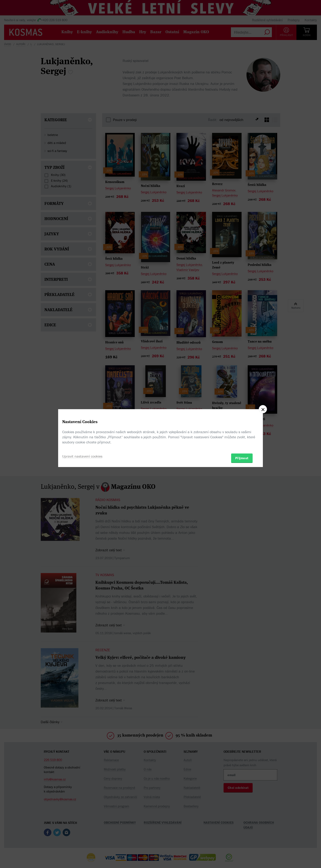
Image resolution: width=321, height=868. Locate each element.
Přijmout (242, 458)
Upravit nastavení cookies (82, 456)
